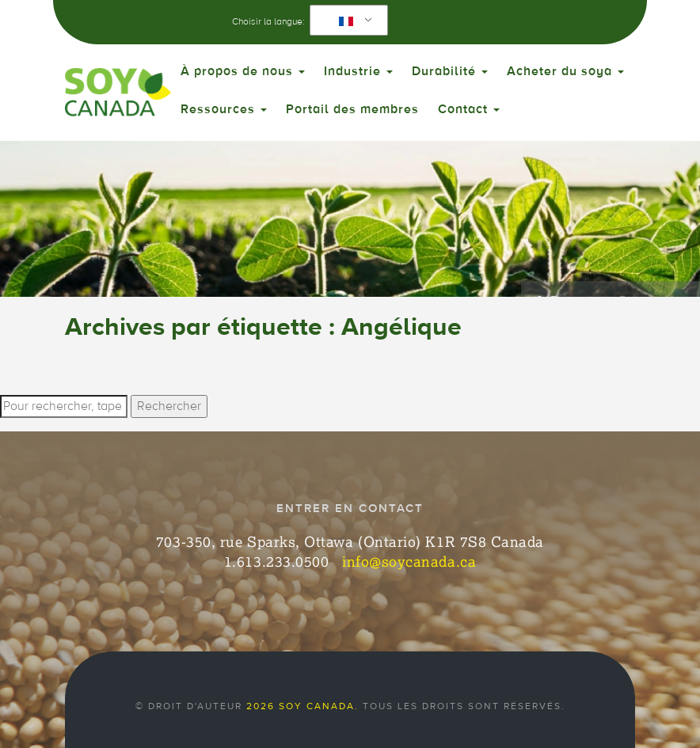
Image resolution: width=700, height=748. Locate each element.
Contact (469, 109)
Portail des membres (352, 109)
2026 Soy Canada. (302, 706)
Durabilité (450, 71)
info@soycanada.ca (409, 561)
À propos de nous (243, 71)
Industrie (358, 71)
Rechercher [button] (169, 406)
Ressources (224, 109)
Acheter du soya (565, 71)
